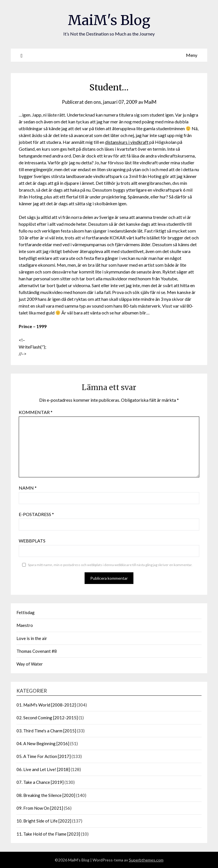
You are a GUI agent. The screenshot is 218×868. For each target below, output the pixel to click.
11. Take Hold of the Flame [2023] (48, 834)
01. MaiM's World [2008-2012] (46, 705)
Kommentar (36, 412)
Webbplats (32, 541)
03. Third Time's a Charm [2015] (46, 731)
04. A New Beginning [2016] (43, 743)
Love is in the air (32, 638)
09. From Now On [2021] (40, 808)
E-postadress (36, 514)
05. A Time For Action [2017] (44, 756)
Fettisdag (26, 612)
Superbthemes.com (146, 860)
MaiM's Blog (109, 20)
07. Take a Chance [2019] (40, 782)
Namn (28, 488)
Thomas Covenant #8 (37, 651)
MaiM (150, 102)
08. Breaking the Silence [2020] (46, 795)
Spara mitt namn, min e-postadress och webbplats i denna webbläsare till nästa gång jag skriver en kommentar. (110, 565)
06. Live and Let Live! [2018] (43, 769)
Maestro (25, 625)
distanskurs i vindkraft (127, 142)
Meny (192, 55)
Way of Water (30, 664)
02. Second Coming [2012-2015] (47, 718)
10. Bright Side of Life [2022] (44, 821)
